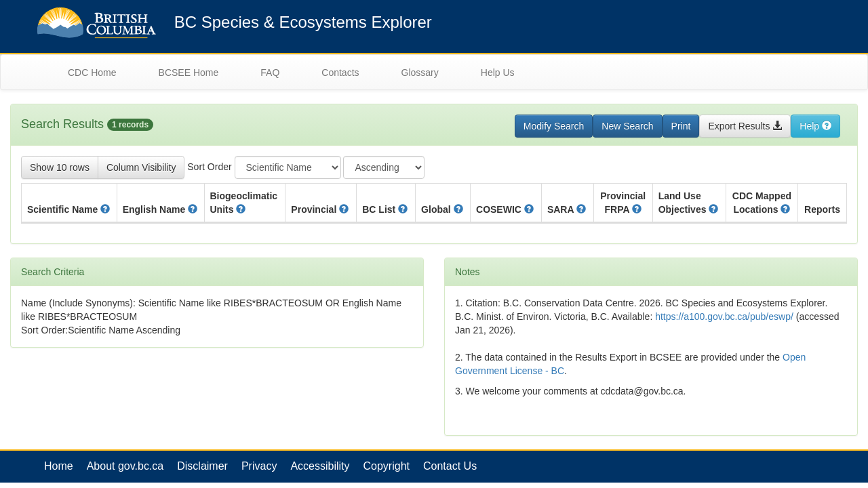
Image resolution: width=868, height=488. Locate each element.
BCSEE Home (189, 73)
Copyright (387, 466)
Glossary (420, 73)
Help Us (498, 73)
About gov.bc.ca (125, 466)
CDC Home (92, 73)
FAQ (270, 73)
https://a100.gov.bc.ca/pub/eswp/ (724, 317)
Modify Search (554, 126)
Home (59, 466)
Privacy (259, 466)
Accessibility (320, 466)
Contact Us (450, 466)
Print (681, 126)
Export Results (745, 126)
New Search (627, 126)
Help (815, 126)
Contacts (340, 73)
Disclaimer (202, 466)
